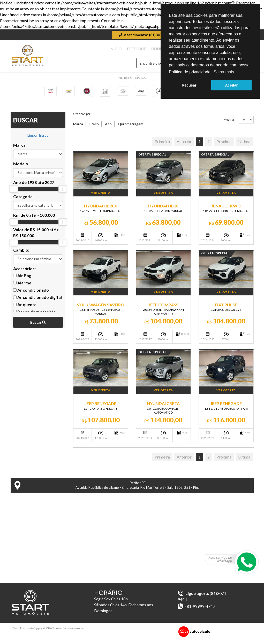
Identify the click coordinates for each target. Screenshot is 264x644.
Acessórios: (24, 272)
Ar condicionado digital (37, 301)
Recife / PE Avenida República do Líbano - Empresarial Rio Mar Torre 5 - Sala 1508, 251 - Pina (107, 489)
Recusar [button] (189, 85)
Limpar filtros (38, 139)
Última (244, 145)
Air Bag (22, 279)
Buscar (38, 326)
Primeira (162, 145)
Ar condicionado (31, 294)
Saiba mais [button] (224, 72)
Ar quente (25, 308)
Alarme (22, 287)
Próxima (224, 145)
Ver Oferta (101, 196)
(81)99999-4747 (196, 610)
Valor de (36, 236)
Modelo (21, 167)
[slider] (13, 193)
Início (139, 49)
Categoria (23, 200)
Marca (19, 149)
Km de (34, 219)
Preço (94, 128)
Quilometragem (131, 128)
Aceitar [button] (231, 85)
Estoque (156, 49)
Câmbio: (21, 254)
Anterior (184, 145)
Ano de (34, 186)
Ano (108, 128)
